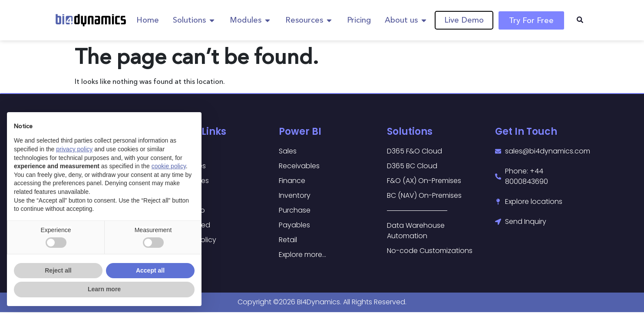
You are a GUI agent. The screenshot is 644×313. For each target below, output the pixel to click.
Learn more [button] (104, 289)
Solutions (410, 132)
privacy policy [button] (74, 149)
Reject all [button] (58, 270)
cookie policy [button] (169, 166)
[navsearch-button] (580, 20)
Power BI (300, 132)
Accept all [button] (150, 270)
